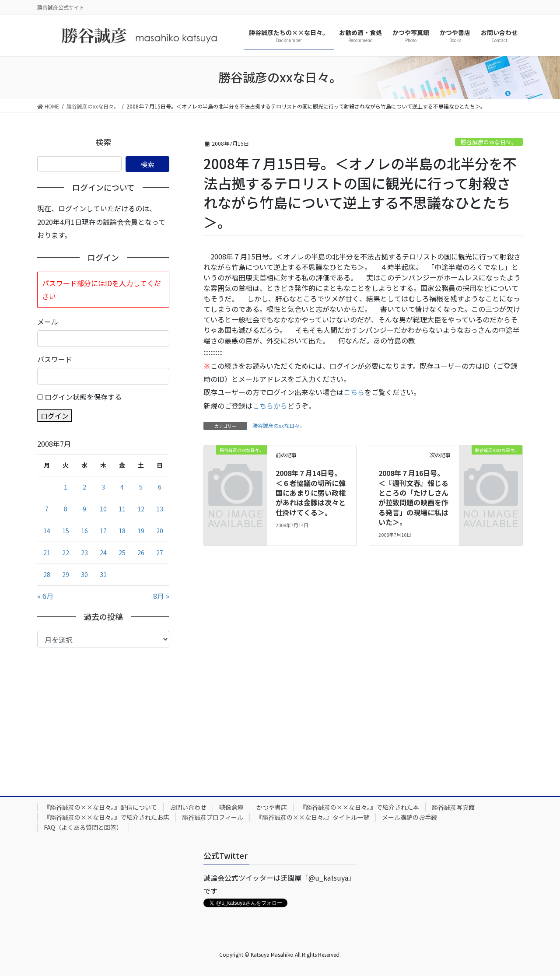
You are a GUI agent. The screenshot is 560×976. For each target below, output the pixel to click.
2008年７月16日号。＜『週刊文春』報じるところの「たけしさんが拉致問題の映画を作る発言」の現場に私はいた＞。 (413, 497)
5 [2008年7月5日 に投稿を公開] (141, 487)
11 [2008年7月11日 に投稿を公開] (122, 509)
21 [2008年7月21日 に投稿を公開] (47, 553)
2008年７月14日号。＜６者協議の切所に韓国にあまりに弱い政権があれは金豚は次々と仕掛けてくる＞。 (311, 493)
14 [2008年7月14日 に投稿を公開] (47, 531)
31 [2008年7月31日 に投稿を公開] (103, 574)
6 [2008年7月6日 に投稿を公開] (160, 487)
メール (48, 322)
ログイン (55, 416)
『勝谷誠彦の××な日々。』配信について (100, 807)
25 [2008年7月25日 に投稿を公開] (122, 553)
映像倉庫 (231, 807)
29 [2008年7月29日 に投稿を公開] (66, 574)
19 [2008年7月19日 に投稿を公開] (141, 531)
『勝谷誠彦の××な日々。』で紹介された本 (359, 807)
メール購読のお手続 (409, 817)
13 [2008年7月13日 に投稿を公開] (160, 509)
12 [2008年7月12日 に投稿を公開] (141, 509)
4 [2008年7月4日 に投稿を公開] (122, 487)
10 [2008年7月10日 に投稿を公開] (103, 509)
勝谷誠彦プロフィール (213, 817)
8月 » (161, 596)
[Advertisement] (103, 713)
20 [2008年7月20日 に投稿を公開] (160, 531)
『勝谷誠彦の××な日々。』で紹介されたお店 (107, 817)
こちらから (270, 406)
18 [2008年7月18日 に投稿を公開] (122, 531)
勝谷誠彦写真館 (453, 807)
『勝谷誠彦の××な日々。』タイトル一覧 (313, 817)
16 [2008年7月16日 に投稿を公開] (84, 531)
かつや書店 (272, 807)
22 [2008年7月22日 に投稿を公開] (66, 553)
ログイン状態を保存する (83, 397)
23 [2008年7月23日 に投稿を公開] (84, 553)
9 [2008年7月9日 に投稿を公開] (84, 509)
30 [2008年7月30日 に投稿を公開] (84, 574)
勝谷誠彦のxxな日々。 (489, 142)
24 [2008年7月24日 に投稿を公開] (103, 553)
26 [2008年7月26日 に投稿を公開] (141, 553)
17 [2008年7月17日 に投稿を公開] (103, 531)
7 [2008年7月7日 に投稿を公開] (47, 509)
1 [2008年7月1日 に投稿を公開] (66, 487)
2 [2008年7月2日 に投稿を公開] (84, 487)
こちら (354, 392)
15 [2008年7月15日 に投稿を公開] (66, 531)
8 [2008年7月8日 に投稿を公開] (66, 509)
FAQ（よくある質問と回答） (83, 827)
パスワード (55, 359)
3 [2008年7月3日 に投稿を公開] (103, 487)
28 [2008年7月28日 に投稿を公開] (47, 574)
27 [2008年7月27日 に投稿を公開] (160, 553)
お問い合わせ (188, 807)
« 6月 (45, 596)
